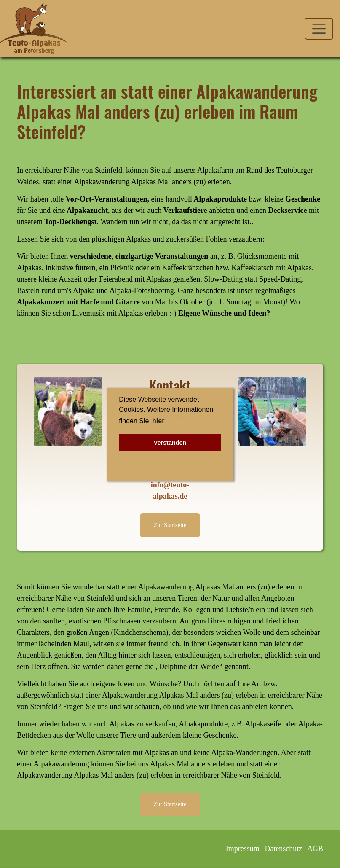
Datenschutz (283, 849)
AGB (315, 849)
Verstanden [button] (170, 443)
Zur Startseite (170, 525)
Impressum (243, 849)
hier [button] (158, 421)
